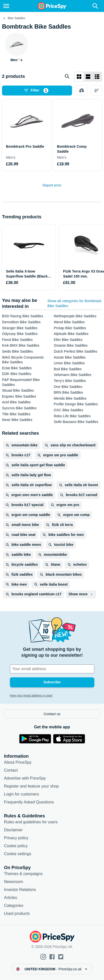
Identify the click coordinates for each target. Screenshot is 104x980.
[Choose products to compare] (82, 91)
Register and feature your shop (31, 786)
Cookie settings (18, 854)
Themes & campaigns (23, 874)
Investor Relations (20, 890)
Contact (11, 770)
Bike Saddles (16, 18)
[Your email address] (52, 669)
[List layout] (88, 77)
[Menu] (6, 6)
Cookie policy (16, 846)
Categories (14, 906)
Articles (10, 898)
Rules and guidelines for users (31, 822)
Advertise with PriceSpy (25, 778)
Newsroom (13, 882)
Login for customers (22, 794)
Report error (52, 185)
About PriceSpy (18, 762)
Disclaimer (13, 830)
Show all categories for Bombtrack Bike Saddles (74, 303)
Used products (17, 913)
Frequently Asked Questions (29, 802)
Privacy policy (16, 838)
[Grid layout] (79, 77)
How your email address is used (31, 696)
